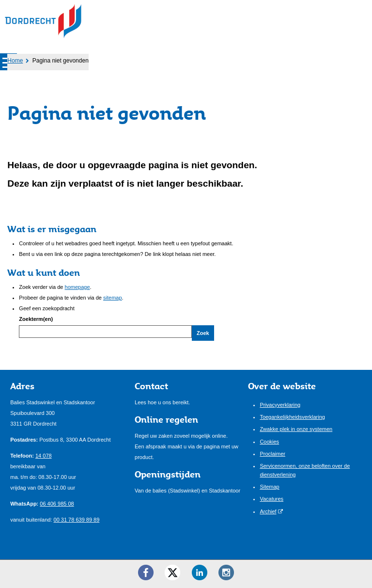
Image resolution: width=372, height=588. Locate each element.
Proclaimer (272, 454)
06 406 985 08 (57, 504)
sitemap (113, 298)
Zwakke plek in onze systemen (296, 429)
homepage (77, 287)
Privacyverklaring (280, 405)
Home (15, 61)
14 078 (44, 456)
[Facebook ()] (146, 572)
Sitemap (269, 487)
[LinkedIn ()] (200, 572)
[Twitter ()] (172, 572)
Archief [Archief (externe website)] (268, 511)
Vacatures (271, 499)
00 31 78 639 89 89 (77, 520)
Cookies (269, 442)
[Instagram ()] (226, 572)
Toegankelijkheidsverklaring (292, 417)
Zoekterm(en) (36, 319)
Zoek (203, 333)
